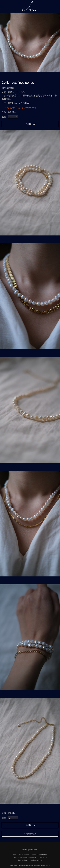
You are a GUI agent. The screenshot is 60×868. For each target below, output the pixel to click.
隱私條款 (14, 865)
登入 (36, 850)
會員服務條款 (24, 865)
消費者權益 (35, 865)
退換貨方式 (45, 865)
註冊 (31, 850)
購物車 (25, 850)
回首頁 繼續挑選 (30, 834)
